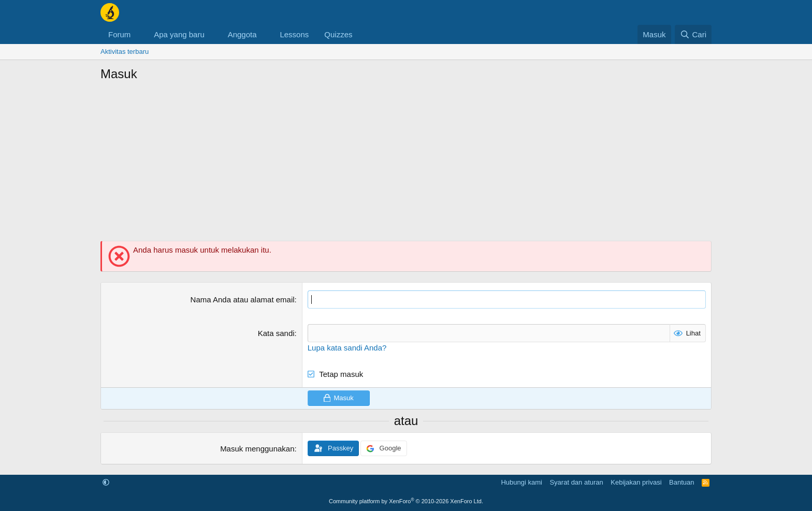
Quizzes (338, 34)
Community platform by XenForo (406, 501)
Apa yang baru (179, 34)
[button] (139, 34)
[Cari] (693, 34)
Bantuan (682, 482)
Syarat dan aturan (576, 482)
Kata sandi (276, 333)
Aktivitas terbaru (125, 52)
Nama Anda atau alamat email (243, 300)
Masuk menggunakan (257, 449)
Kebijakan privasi (636, 482)
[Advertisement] (406, 166)
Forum (119, 34)
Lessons (294, 34)
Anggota (242, 34)
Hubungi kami (521, 482)
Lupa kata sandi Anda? (347, 348)
